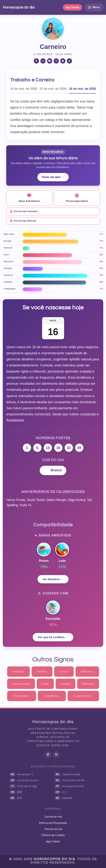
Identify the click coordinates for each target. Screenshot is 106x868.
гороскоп (64, 798)
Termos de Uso (53, 829)
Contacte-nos (53, 817)
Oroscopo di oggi (23, 786)
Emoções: (9, 261)
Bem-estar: (9, 234)
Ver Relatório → (53, 579)
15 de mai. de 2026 (53, 89)
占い (61, 792)
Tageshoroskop (68, 774)
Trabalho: (8, 282)
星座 (16, 792)
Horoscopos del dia (70, 780)
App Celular (72, 7)
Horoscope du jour (24, 780)
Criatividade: (10, 289)
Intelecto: (8, 275)
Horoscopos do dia (19, 7)
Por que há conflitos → (53, 637)
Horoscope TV (22, 774)
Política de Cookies (53, 835)
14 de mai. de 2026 (24, 89)
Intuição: (8, 268)
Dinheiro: (8, 248)
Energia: (8, 241)
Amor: (7, 255)
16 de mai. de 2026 (82, 89)
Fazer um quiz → (53, 177)
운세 (16, 798)
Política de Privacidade (53, 823)
